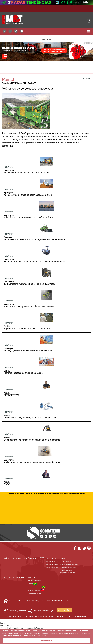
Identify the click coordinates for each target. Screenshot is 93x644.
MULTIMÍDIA (52, 559)
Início (7, 559)
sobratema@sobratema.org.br (44, 611)
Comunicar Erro (64, 610)
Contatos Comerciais (35, 593)
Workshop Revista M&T (68, 573)
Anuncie (32, 578)
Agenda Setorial (66, 562)
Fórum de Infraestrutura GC (70, 565)
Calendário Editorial (35, 587)
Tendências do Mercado (68, 567)
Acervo (42, 558)
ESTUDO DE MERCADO (15, 578)
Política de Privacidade (79, 631)
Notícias (17, 559)
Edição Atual (30, 559)
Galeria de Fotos (52, 562)
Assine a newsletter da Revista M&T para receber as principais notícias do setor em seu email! (47, 493)
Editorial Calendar (34, 590)
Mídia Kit (31, 584)
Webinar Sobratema (67, 570)
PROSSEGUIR (46, 641)
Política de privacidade (79, 617)
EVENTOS (65, 559)
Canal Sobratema (52, 567)
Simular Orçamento (34, 581)
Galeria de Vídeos (52, 565)
